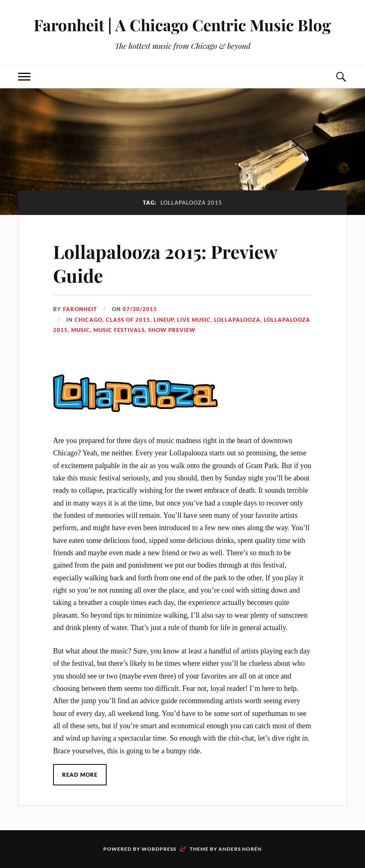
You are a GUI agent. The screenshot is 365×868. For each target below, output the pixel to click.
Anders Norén (240, 849)
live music (194, 320)
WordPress (159, 849)
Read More (80, 775)
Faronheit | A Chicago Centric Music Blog (182, 25)
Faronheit (80, 309)
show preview (172, 330)
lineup (164, 320)
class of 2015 (128, 320)
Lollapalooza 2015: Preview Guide (165, 263)
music (81, 330)
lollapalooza (237, 320)
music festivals (119, 330)
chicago (88, 320)
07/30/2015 (140, 309)
